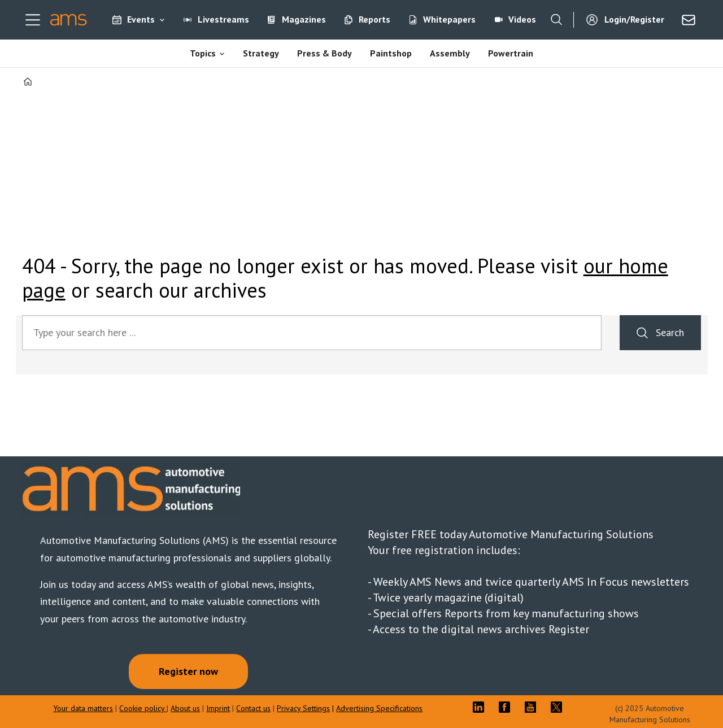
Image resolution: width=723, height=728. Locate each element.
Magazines (304, 19)
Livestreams (223, 19)
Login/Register (634, 19)
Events (141, 19)
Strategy (261, 53)
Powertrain (511, 53)
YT (533, 707)
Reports (374, 19)
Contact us (253, 708)
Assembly (450, 53)
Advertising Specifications (379, 708)
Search (670, 332)
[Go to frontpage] (69, 20)
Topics (203, 53)
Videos (522, 19)
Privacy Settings (303, 708)
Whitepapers (449, 19)
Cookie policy (143, 708)
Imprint (218, 708)
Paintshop (391, 53)
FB (507, 707)
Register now (188, 671)
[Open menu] (33, 20)
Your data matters (83, 708)
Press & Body (325, 53)
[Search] (556, 20)
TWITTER (559, 707)
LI (481, 707)
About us (185, 708)
